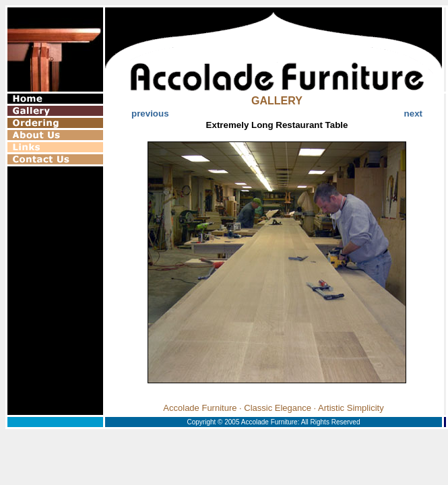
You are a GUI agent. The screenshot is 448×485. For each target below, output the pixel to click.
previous (150, 114)
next (413, 114)
